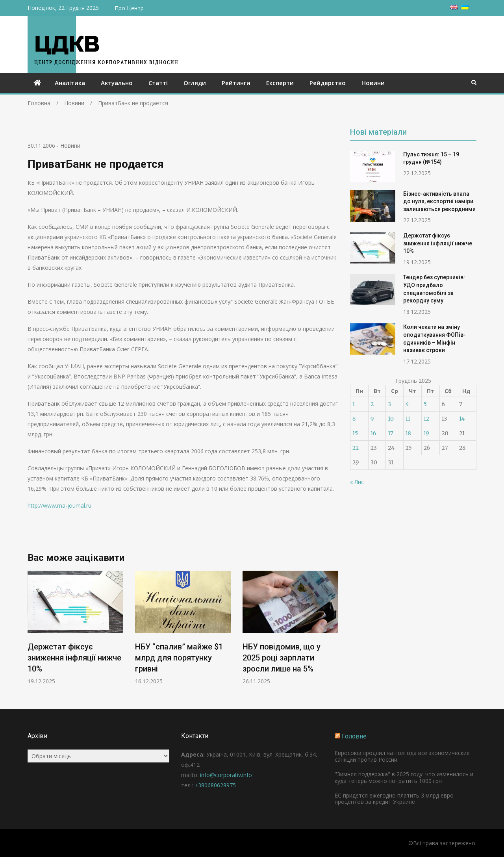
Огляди (195, 83)
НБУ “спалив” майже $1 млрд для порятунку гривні (179, 658)
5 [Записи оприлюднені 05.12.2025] (425, 404)
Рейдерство (328, 83)
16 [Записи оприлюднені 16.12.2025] (373, 433)
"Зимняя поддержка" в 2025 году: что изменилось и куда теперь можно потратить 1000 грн (404, 777)
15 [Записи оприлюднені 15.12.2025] (355, 433)
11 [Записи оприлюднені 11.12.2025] (408, 419)
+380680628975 (215, 785)
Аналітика (70, 83)
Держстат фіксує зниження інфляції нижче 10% (74, 658)
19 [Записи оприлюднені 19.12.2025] (426, 433)
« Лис (357, 482)
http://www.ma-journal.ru (59, 505)
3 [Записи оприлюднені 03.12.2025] (389, 404)
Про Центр (129, 8)
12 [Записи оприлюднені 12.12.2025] (426, 419)
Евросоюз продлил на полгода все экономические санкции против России (402, 756)
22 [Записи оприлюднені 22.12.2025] (356, 448)
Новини (373, 83)
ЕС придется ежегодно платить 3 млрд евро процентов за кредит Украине (394, 799)
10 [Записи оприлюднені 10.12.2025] (391, 419)
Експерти (280, 83)
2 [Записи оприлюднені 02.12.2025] (372, 404)
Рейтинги (236, 83)
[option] (75, 628)
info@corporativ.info (226, 775)
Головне (354, 736)
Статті (158, 83)
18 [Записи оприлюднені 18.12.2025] (408, 433)
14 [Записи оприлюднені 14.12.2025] (462, 419)
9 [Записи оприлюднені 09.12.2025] (372, 419)
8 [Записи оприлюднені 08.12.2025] (354, 419)
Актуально (117, 83)
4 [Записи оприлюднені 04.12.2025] (407, 404)
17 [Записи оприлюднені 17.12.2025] (391, 433)
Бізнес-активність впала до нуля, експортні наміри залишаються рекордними (439, 201)
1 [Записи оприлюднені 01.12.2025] (354, 404)
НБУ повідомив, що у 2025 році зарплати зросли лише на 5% (282, 658)
